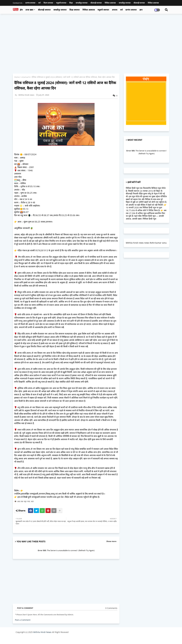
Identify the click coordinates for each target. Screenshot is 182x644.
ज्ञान (141, 10)
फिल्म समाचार (48, 3)
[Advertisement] (91, 37)
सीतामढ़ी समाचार (44, 10)
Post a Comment (23, 620)
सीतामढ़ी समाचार (96, 3)
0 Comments (111, 608)
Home (17, 77)
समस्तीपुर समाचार (82, 3)
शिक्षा (71, 3)
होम (21, 10)
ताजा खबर (29, 10)
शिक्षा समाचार (75, 10)
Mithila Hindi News (42, 632)
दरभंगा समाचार (30, 3)
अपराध (115, 10)
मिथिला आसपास (110, 3)
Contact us (18, 3)
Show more (111, 541)
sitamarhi (26, 77)
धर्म (40, 3)
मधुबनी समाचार (61, 3)
